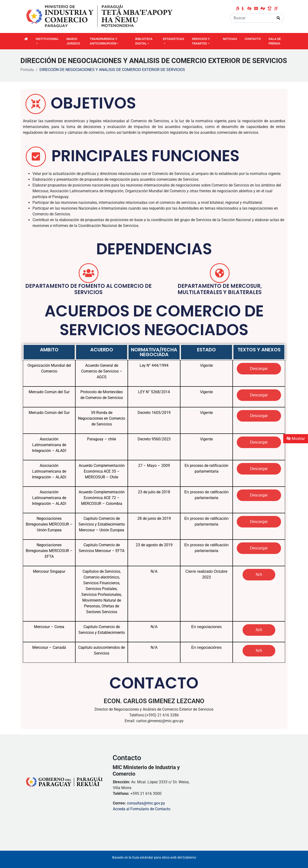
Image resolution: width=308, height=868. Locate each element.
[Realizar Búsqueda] (279, 18)
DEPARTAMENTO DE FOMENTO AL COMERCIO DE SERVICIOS (88, 289)
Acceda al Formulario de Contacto (142, 809)
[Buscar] (252, 18)
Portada (27, 70)
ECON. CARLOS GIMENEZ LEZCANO (154, 701)
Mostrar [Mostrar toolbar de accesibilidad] (296, 439)
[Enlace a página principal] (100, 16)
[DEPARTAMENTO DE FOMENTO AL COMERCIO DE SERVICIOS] (89, 273)
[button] (259, 575)
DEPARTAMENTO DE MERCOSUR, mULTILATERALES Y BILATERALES (220, 289)
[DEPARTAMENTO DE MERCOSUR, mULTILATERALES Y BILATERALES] (220, 273)
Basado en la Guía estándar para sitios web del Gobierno (154, 858)
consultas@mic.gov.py (146, 803)
